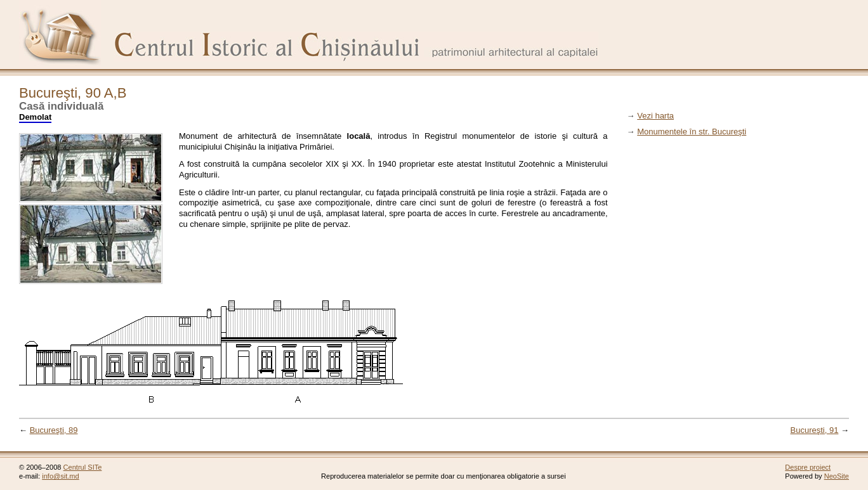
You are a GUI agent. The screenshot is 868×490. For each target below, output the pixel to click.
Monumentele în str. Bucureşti (692, 132)
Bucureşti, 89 (54, 430)
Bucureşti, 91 (815, 430)
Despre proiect (808, 467)
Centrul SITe (83, 467)
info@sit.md (61, 476)
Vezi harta (655, 116)
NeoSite (837, 476)
